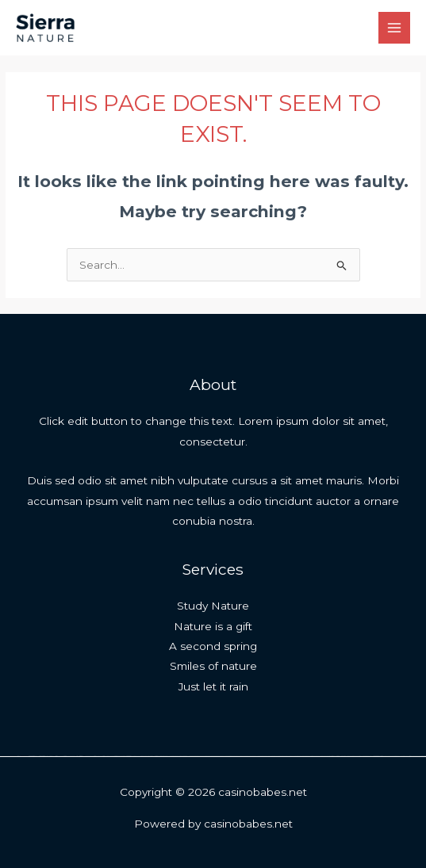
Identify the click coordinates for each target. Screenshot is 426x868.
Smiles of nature (213, 666)
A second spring (213, 646)
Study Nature (213, 606)
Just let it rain (213, 686)
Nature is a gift (213, 626)
